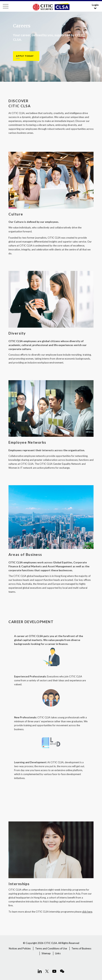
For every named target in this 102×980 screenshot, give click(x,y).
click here (87, 912)
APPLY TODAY (25, 56)
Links (58, 953)
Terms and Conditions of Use (51, 948)
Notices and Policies (20, 948)
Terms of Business (81, 948)
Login (95, 6)
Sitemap (46, 953)
